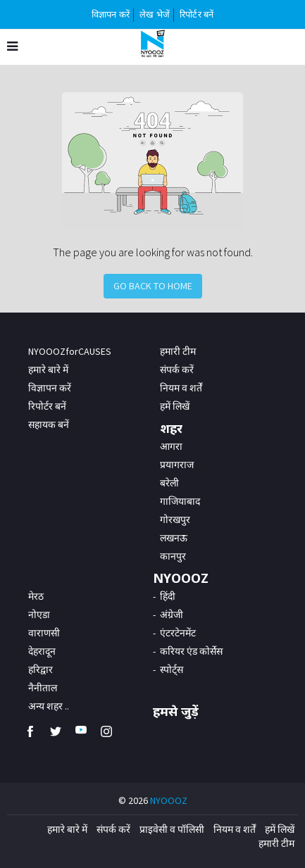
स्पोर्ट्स (172, 669)
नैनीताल (43, 688)
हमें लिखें (280, 829)
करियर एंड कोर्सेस (191, 651)
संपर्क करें (177, 370)
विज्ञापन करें (111, 14)
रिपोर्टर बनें (197, 14)
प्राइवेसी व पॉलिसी (172, 829)
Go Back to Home (153, 286)
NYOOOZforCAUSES (70, 351)
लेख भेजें (155, 14)
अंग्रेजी (172, 615)
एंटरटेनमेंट (178, 633)
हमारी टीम (178, 351)
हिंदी (168, 596)
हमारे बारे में (48, 370)
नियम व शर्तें (235, 829)
